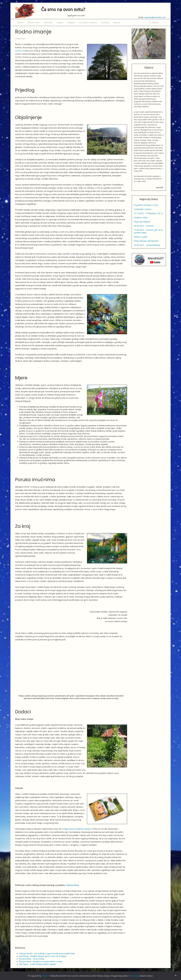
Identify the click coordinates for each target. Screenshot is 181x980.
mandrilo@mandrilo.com (155, 17)
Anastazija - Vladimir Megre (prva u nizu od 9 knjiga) (43, 956)
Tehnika (105, 22)
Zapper (71, 22)
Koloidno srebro (88, 22)
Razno (117, 22)
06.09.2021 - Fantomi (144, 226)
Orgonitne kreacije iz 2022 (146, 205)
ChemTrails (34, 22)
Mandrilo (46, 976)
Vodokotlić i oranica (143, 209)
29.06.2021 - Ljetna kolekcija (147, 245)
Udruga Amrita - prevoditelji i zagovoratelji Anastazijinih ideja (47, 953)
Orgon (60, 22)
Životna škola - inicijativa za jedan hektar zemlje (41, 961)
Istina (20, 22)
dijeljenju (135, 976)
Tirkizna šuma (72, 885)
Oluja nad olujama (142, 222)
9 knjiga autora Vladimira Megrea (77, 829)
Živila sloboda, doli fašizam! (146, 241)
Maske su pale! (141, 237)
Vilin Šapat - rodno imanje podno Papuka (37, 964)
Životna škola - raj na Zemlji (32, 959)
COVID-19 (20, 51)
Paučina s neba (141, 217)
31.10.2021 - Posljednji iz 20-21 (149, 213)
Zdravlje (48, 22)
